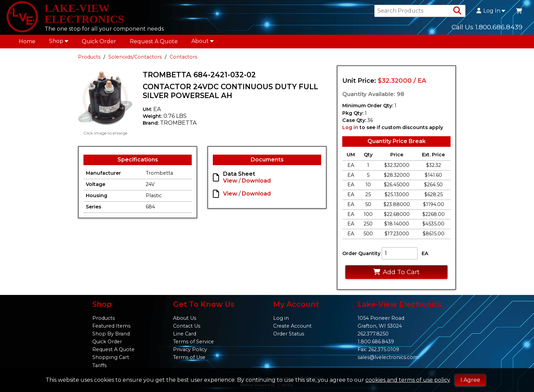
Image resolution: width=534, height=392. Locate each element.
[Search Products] (457, 11)
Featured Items (111, 326)
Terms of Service (193, 342)
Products (89, 57)
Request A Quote (154, 41)
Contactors (183, 57)
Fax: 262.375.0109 (378, 349)
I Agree (470, 380)
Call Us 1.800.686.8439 (487, 27)
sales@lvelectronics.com (388, 357)
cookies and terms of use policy (408, 380)
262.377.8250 (373, 334)
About (202, 41)
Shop (59, 41)
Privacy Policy (190, 349)
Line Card (185, 334)
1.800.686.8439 (376, 342)
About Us (185, 318)
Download (256, 181)
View (230, 181)
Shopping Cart (111, 357)
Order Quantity (361, 253)
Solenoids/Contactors (135, 57)
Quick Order (99, 41)
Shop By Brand (111, 334)
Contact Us (187, 326)
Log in (350, 127)
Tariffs (99, 365)
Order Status (289, 334)
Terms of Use (189, 357)
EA (425, 253)
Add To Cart (396, 272)
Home (27, 41)
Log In (491, 11)
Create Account (292, 326)
